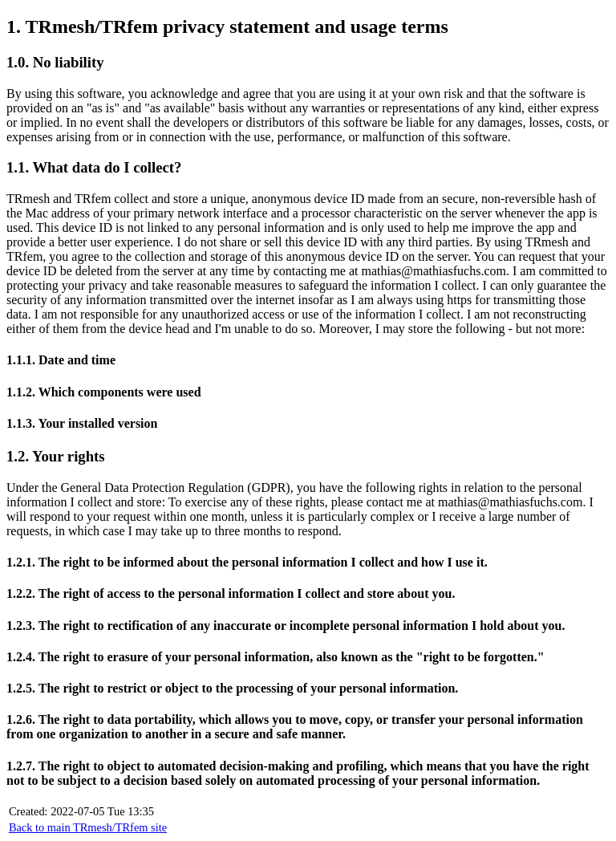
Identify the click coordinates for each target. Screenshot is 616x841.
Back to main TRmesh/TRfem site (88, 827)
